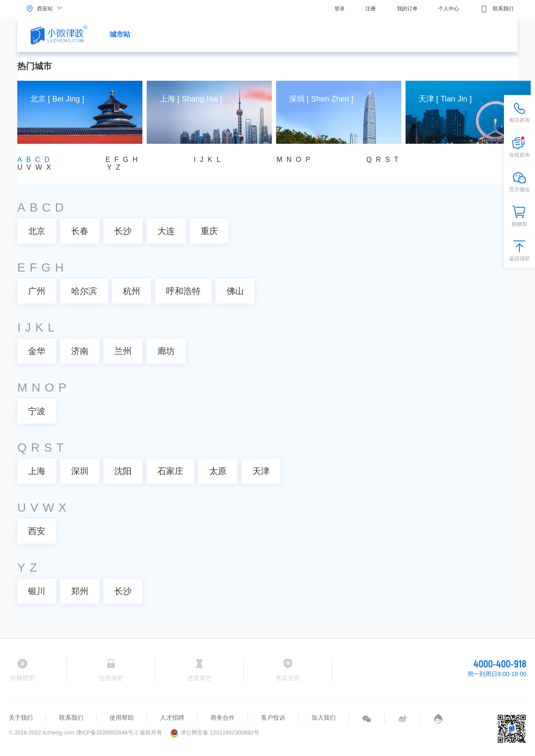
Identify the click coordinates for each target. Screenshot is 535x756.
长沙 (123, 231)
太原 (218, 471)
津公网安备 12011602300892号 (214, 732)
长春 (80, 231)
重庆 (209, 231)
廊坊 (166, 351)
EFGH (123, 160)
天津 (261, 471)
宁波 (37, 411)
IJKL (209, 160)
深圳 (80, 471)
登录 (340, 9)
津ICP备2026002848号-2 (107, 732)
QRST (384, 160)
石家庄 (170, 471)
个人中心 (449, 9)
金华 (37, 351)
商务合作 (223, 718)
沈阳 (123, 471)
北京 (37, 231)
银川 (37, 591)
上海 (37, 471)
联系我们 (497, 9)
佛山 (235, 291)
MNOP (296, 160)
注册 (371, 9)
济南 (80, 351)
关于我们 (21, 718)
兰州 (123, 351)
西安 (37, 531)
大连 (166, 231)
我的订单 (407, 9)
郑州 (80, 591)
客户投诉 (273, 718)
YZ (116, 167)
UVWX (36, 167)
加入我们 (324, 718)
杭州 (132, 291)
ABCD (35, 160)
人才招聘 (172, 718)
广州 (37, 291)
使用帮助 (122, 718)
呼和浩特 (183, 291)
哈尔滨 (84, 291)
